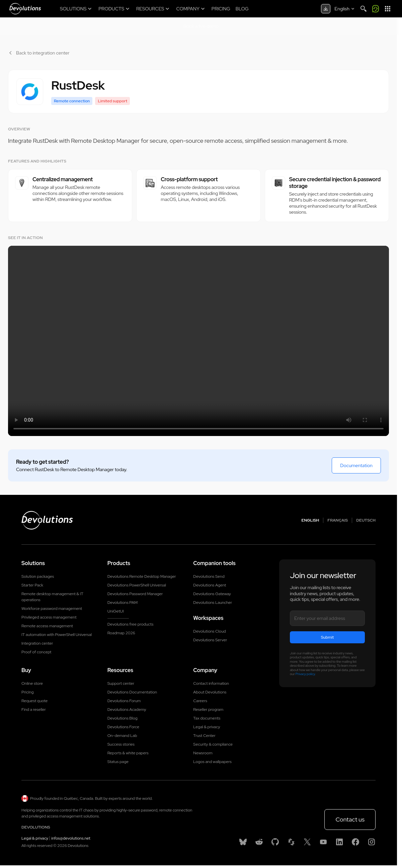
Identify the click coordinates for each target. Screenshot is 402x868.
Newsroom (203, 753)
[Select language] (345, 9)
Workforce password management (52, 609)
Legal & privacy (207, 727)
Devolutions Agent (210, 585)
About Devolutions (210, 692)
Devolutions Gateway (212, 594)
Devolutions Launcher (213, 603)
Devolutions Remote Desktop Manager (142, 576)
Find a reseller (34, 710)
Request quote (34, 701)
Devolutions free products (131, 624)
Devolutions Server (210, 640)
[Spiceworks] (291, 842)
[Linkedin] (339, 842)
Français (338, 520)
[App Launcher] (388, 9)
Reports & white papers (128, 753)
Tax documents (207, 718)
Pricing (27, 692)
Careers (200, 701)
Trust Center (204, 736)
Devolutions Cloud (210, 631)
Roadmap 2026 (121, 633)
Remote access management (47, 626)
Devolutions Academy (127, 710)
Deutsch (366, 520)
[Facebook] (355, 842)
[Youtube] (323, 842)
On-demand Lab (122, 736)
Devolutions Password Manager (135, 594)
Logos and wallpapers (212, 762)
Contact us (350, 819)
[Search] (364, 9)
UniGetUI (116, 611)
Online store (32, 683)
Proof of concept (36, 652)
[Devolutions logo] (47, 520)
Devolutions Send (209, 576)
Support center (121, 683)
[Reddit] (259, 842)
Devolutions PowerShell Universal (137, 585)
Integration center (37, 643)
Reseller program (208, 710)
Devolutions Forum (124, 701)
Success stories (121, 744)
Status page (118, 762)
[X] (307, 842)
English (310, 520)
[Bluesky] (243, 842)
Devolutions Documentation (132, 692)
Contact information (211, 683)
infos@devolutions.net (71, 838)
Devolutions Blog (123, 718)
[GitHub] (275, 842)
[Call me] (376, 9)
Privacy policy (305, 674)
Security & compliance (213, 744)
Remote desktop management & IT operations (52, 597)
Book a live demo (201, 26)
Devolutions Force (123, 727)
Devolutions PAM (123, 603)
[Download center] (326, 9)
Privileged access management (49, 617)
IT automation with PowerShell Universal (57, 635)
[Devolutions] (25, 9)
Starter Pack (32, 585)
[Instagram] (372, 842)
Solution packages (38, 576)
